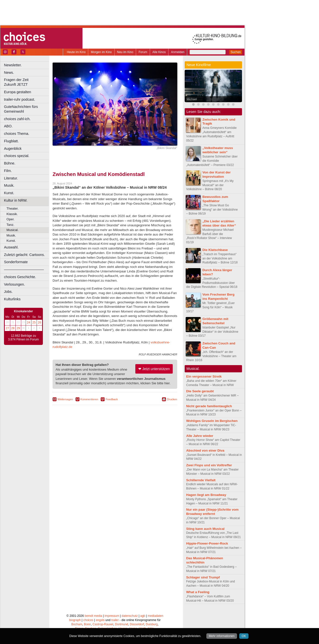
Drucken (172, 399)
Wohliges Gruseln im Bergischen (212, 421)
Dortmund (121, 624)
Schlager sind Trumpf (203, 577)
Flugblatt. (11, 141)
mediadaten (155, 616)
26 (40, 322)
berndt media (93, 616)
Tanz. (10, 225)
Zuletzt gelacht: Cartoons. (24, 255)
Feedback (112, 399)
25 (34, 322)
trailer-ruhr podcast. (20, 99)
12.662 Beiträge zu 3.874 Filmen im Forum (23, 338)
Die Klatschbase (215, 250)
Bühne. (10, 163)
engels (100, 620)
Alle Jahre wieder (200, 436)
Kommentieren (89, 399)
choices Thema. (17, 134)
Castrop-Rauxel (103, 624)
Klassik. (12, 214)
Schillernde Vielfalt (201, 480)
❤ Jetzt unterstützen (154, 369)
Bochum (77, 624)
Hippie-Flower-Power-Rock (207, 543)
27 (7, 328)
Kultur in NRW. (16, 200)
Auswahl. (11, 247)
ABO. (8, 126)
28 (13, 328)
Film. (8, 171)
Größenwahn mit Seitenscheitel (215, 321)
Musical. (12, 230)
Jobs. (8, 292)
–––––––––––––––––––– (24, 269)
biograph (75, 620)
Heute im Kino (76, 52)
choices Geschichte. (20, 277)
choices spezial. (17, 156)
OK (244, 636)
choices (88, 620)
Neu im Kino (125, 52)
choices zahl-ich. (17, 119)
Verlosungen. (14, 284)
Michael (192, 99)
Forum (143, 52)
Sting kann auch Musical (205, 529)
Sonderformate (16, 262)
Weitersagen (65, 399)
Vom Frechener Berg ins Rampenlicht (218, 297)
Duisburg (152, 624)
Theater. (12, 208)
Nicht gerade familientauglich (209, 406)
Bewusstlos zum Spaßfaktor (215, 199)
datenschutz (130, 616)
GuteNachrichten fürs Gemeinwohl (21, 109)
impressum (112, 616)
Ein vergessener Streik (204, 376)
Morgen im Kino (101, 52)
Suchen (236, 52)
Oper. (10, 219)
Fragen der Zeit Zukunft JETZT (27, 82)
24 (29, 322)
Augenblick (13, 149)
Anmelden (178, 52)
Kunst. (9, 193)
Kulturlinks (12, 299)
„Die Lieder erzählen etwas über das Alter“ (219, 223)
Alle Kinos (159, 52)
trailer (115, 620)
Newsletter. (13, 65)
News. (9, 73)
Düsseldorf (137, 624)
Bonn (87, 624)
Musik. (9, 185)
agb (143, 616)
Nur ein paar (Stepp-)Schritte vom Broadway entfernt (212, 512)
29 (18, 328)
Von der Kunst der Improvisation (216, 174)
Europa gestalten (18, 92)
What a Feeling (198, 592)
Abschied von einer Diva (205, 450)
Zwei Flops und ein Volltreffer (209, 465)
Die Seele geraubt (200, 391)
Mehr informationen (222, 636)
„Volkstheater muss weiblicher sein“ (218, 150)
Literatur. (11, 178)
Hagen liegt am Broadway (206, 495)
